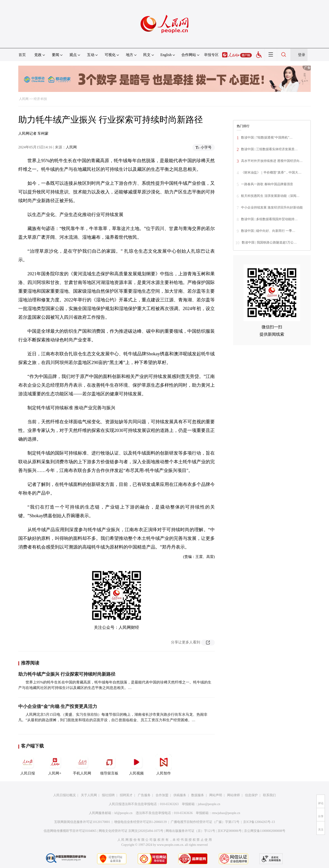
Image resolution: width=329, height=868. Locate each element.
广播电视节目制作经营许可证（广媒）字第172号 (205, 822)
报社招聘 (108, 795)
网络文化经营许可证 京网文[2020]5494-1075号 (131, 831)
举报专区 (211, 55)
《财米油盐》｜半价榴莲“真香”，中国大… (271, 173)
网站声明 (216, 795)
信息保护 (251, 795)
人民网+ (55, 765)
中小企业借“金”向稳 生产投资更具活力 (58, 706)
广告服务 (144, 795)
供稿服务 (180, 795)
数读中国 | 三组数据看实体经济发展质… (269, 149)
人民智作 (164, 765)
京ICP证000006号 (230, 831)
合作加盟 (162, 795)
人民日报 (28, 765)
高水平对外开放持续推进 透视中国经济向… (272, 161)
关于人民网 (89, 795)
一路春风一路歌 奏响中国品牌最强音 (267, 184)
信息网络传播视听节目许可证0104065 (70, 831)
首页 (22, 55)
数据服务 (198, 795)
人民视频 (136, 765)
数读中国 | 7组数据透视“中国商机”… (267, 138)
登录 (302, 55)
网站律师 (233, 795)
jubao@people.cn (209, 804)
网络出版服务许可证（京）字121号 (190, 831)
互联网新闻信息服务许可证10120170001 (82, 822)
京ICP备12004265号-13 (259, 822)
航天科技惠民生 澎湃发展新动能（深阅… (270, 196)
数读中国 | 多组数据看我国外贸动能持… (269, 219)
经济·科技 (40, 99)
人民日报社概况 (64, 795)
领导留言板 (109, 765)
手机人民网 (82, 765)
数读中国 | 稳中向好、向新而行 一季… (268, 231)
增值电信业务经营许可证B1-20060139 (140, 822)
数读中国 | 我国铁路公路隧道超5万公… (269, 242)
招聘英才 (126, 795)
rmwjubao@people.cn (226, 813)
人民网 (24, 99)
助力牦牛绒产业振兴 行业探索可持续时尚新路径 (67, 674)
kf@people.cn (123, 813)
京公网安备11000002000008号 (265, 831)
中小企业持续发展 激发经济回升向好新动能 (272, 208)
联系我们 (269, 795)
